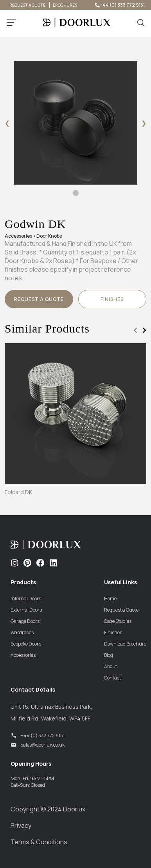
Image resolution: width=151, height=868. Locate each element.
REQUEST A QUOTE (27, 5)
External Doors (26, 610)
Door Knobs (49, 236)
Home (110, 599)
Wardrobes (22, 632)
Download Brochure (125, 644)
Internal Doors (26, 599)
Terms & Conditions (39, 842)
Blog (109, 655)
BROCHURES (65, 5)
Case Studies (118, 621)
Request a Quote (39, 299)
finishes (112, 299)
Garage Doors (25, 621)
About (111, 666)
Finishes (113, 632)
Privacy (21, 825)
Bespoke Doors (26, 644)
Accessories (18, 236)
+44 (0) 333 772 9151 (119, 5)
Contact (112, 678)
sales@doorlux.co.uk (38, 745)
